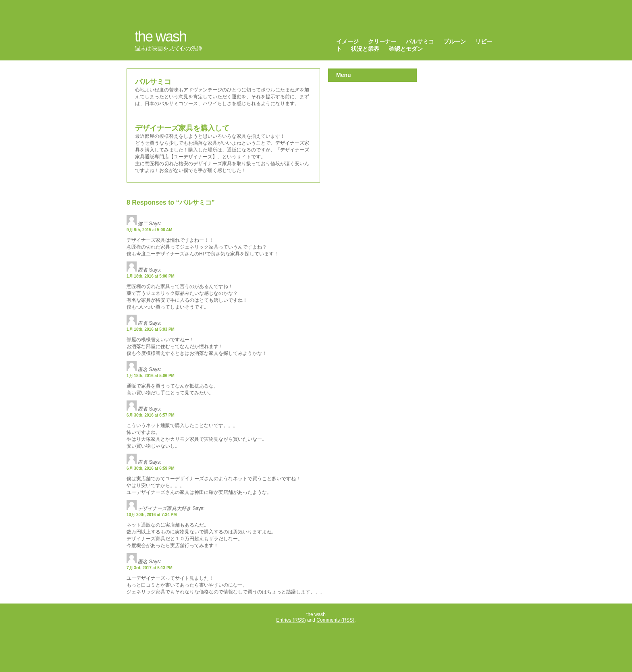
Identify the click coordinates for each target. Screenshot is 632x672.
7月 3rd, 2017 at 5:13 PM (150, 568)
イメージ (347, 41)
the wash (160, 36)
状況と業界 (365, 49)
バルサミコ (420, 41)
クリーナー (382, 41)
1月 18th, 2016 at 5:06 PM (151, 376)
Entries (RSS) (291, 620)
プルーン (455, 41)
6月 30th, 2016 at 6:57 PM (151, 415)
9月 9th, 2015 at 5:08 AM (150, 230)
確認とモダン (406, 49)
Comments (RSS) (335, 620)
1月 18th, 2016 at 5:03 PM (151, 329)
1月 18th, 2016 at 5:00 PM (151, 276)
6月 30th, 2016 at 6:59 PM (151, 468)
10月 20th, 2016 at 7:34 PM (152, 515)
